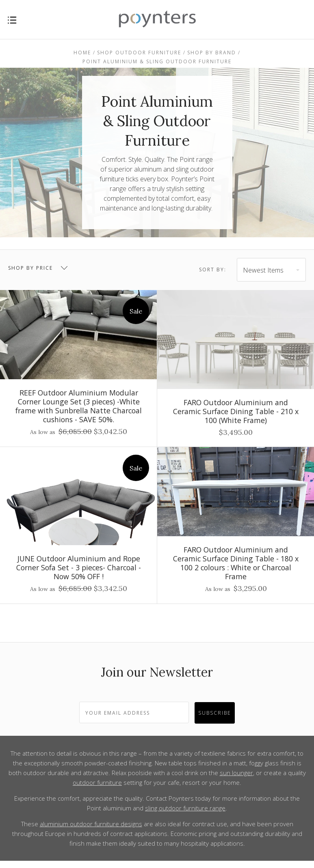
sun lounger (236, 773)
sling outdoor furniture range (185, 808)
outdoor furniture (97, 782)
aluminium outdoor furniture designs (91, 824)
